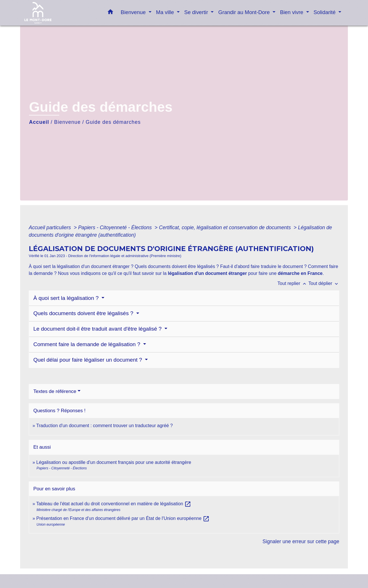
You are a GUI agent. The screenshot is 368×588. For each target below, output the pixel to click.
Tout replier (293, 283)
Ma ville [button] (166, 12)
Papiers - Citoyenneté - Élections (116, 228)
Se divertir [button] (197, 12)
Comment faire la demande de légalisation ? (88, 344)
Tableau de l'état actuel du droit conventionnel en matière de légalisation (114, 504)
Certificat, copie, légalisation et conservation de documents (226, 228)
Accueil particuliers (51, 228)
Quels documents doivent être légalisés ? (84, 313)
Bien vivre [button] (292, 12)
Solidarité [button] (325, 12)
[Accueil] (60, 13)
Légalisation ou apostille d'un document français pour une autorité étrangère (114, 462)
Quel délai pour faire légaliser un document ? (88, 360)
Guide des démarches (113, 122)
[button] (110, 13)
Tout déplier (324, 283)
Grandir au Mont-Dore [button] (245, 12)
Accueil (39, 122)
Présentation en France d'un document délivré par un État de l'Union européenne (123, 518)
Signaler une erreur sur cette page (301, 541)
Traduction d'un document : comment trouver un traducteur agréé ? (105, 426)
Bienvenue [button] (134, 12)
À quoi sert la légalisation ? (67, 298)
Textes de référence (55, 391)
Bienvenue (67, 122)
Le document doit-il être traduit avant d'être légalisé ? (98, 329)
